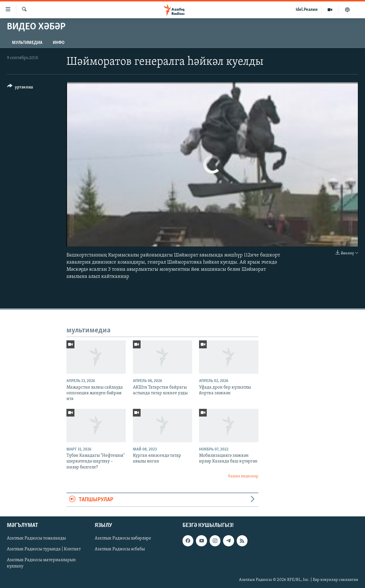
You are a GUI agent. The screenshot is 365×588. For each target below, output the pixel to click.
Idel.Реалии (307, 10)
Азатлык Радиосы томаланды (36, 538)
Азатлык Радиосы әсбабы (120, 549)
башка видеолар (243, 476)
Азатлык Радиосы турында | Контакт (44, 549)
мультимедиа (27, 43)
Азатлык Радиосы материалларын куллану (41, 563)
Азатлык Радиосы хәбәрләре (123, 538)
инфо (59, 43)
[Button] (20, 88)
